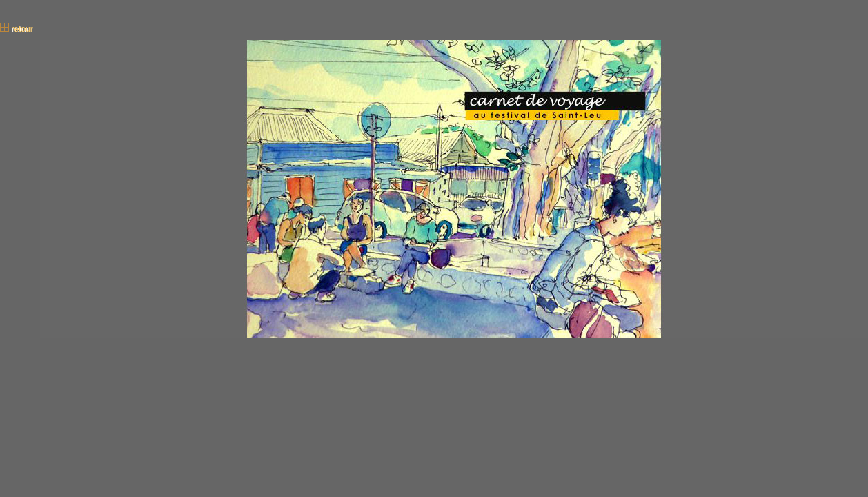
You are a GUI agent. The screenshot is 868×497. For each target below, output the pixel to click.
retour (17, 29)
